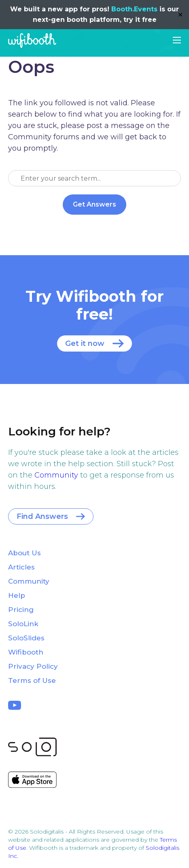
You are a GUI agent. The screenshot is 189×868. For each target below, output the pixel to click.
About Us (24, 553)
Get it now (85, 343)
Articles (21, 567)
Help (17, 595)
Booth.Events (134, 9)
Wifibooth (32, 41)
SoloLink (23, 624)
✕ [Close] (180, 15)
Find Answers (42, 516)
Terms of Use (32, 680)
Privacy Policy (33, 666)
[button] (177, 40)
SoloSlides (26, 638)
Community (56, 475)
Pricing (21, 610)
